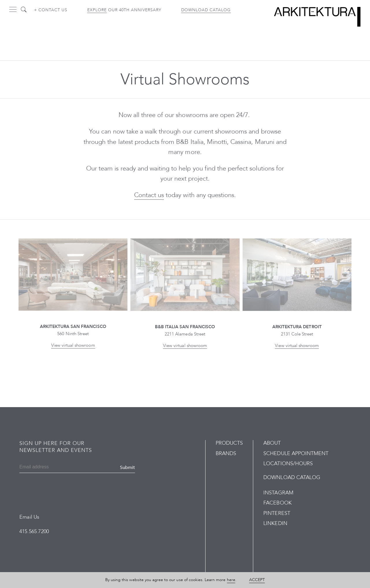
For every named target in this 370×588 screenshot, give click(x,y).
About (272, 443)
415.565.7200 (34, 532)
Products (229, 443)
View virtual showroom (73, 345)
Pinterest (277, 513)
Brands (226, 453)
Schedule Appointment (296, 453)
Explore (97, 10)
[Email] (47, 468)
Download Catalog (206, 10)
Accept (257, 580)
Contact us (149, 195)
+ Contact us (51, 10)
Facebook (277, 503)
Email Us (29, 517)
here (231, 580)
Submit (127, 468)
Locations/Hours (288, 464)
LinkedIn (275, 523)
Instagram (278, 493)
